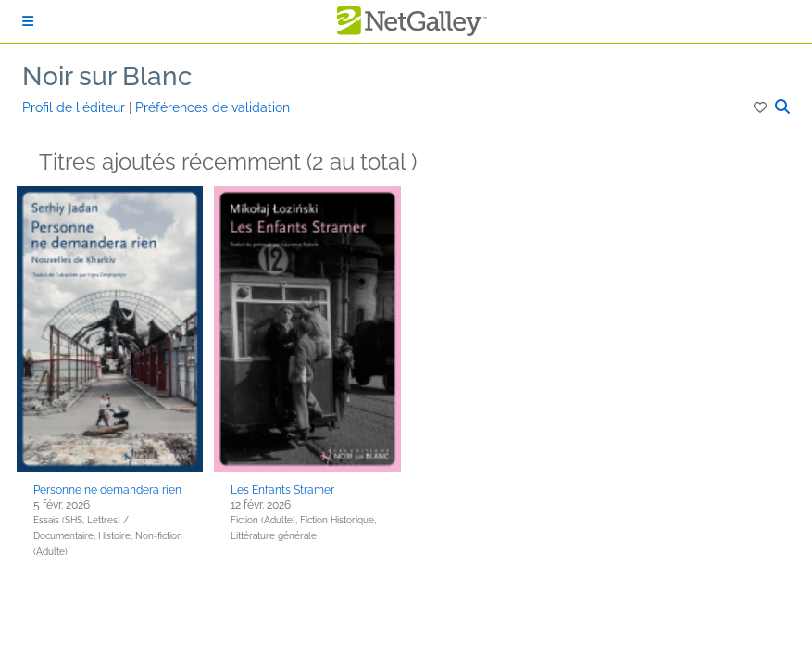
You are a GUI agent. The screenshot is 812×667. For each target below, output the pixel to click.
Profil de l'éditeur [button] (75, 107)
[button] (762, 107)
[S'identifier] (28, 21)
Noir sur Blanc (107, 76)
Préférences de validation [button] (212, 107)
